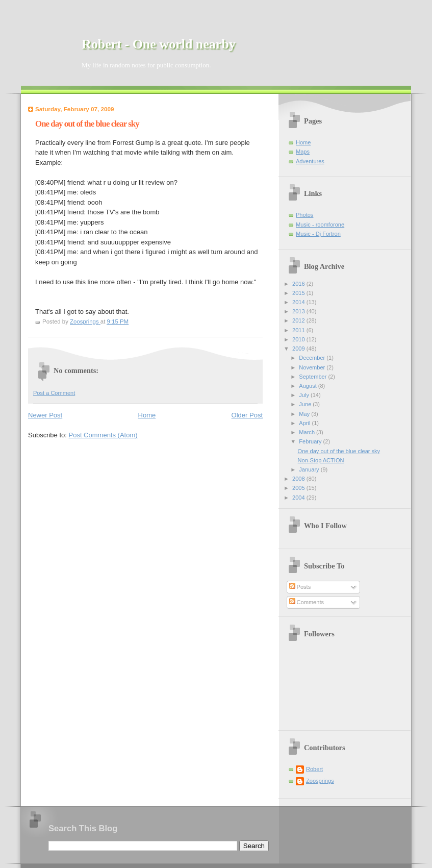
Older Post (247, 415)
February (311, 441)
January (310, 469)
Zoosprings (320, 781)
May (305, 414)
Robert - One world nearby (159, 44)
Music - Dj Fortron (318, 234)
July (305, 395)
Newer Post (45, 415)
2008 (299, 479)
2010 (299, 339)
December (313, 358)
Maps (303, 152)
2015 (299, 293)
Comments (307, 602)
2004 (299, 498)
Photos (304, 215)
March (308, 432)
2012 (299, 320)
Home (147, 415)
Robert (314, 769)
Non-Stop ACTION (321, 460)
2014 (299, 302)
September (313, 377)
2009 (299, 349)
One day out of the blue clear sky (339, 451)
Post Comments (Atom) (103, 435)
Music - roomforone (320, 225)
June (306, 404)
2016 (299, 284)
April (305, 423)
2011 (299, 330)
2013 (299, 311)
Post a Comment (54, 393)
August (308, 386)
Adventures (310, 161)
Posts (300, 587)
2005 (299, 488)
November (313, 367)
